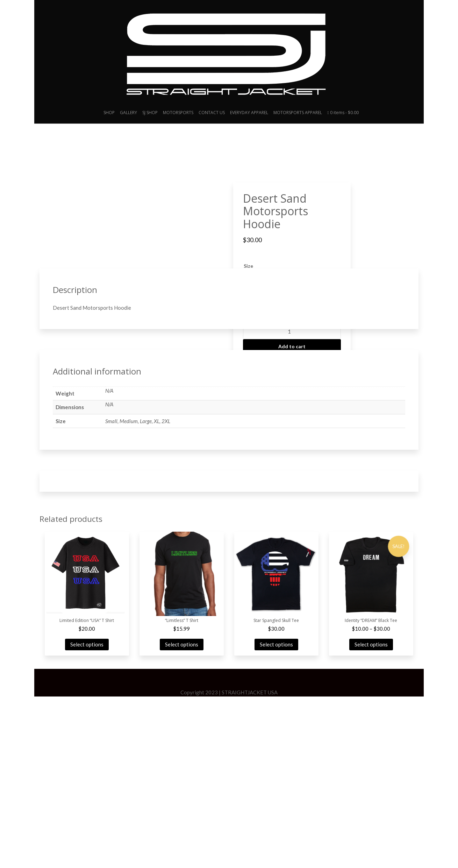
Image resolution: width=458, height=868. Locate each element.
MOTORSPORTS (178, 113)
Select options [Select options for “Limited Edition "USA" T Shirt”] (87, 816)
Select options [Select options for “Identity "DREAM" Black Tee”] (371, 816)
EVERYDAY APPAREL (249, 113)
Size (248, 266)
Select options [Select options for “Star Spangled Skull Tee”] (276, 816)
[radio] (253, 285)
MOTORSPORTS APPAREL (298, 113)
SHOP (109, 113)
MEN (327, 367)
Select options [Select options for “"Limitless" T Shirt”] (182, 816)
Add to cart (292, 346)
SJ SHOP (150, 113)
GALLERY (128, 113)
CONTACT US (212, 113)
